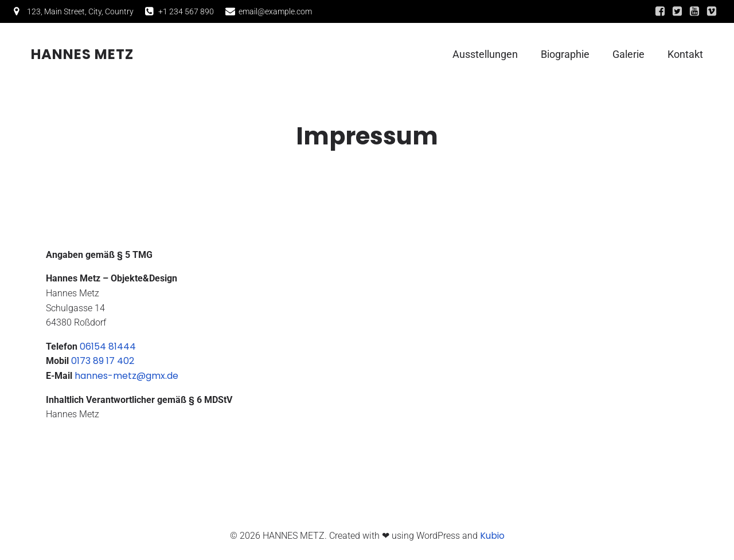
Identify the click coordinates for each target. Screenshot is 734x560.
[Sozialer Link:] (660, 11)
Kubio (492, 536)
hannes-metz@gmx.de (126, 376)
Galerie (628, 55)
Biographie (565, 55)
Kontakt (685, 55)
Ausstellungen (485, 55)
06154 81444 (108, 346)
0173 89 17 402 (103, 361)
